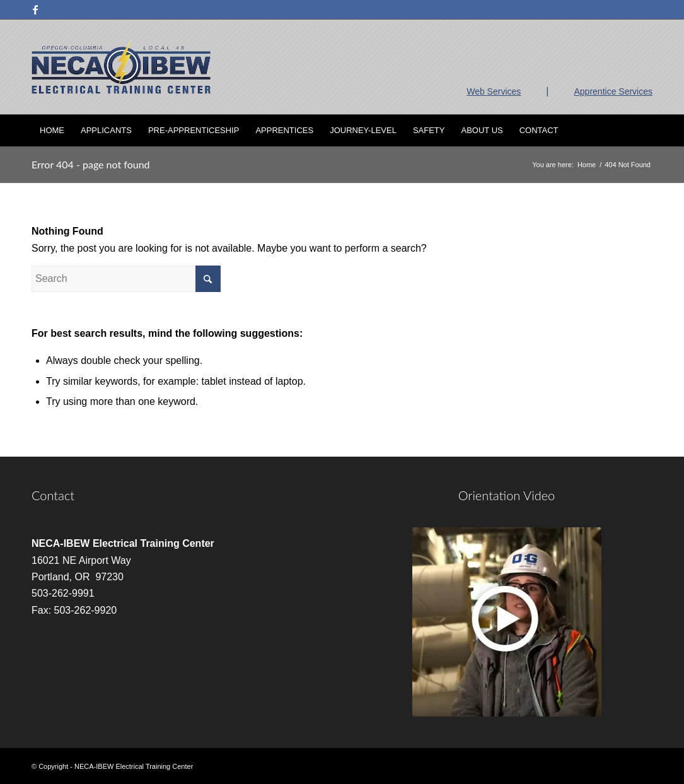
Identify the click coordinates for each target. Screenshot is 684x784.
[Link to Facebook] (35, 9)
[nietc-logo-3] (121, 67)
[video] (507, 622)
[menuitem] (52, 131)
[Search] (644, 131)
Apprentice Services (613, 91)
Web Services (494, 91)
